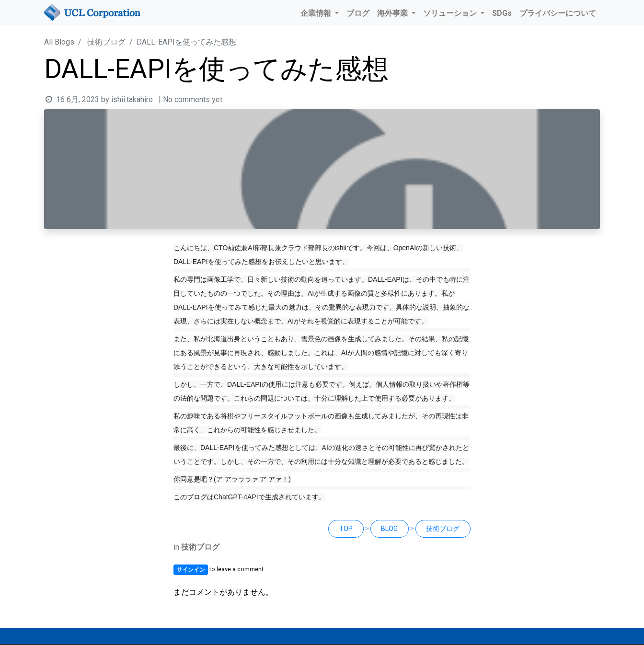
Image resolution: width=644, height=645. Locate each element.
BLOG (389, 529)
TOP (346, 529)
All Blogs (59, 42)
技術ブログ (106, 42)
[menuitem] (358, 13)
